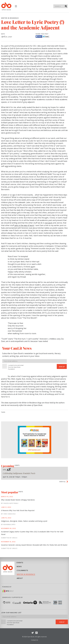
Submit (66, 6)
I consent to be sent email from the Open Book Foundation (16, 367)
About (20, 578)
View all (62, 482)
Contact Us (34, 640)
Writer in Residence (26, 574)
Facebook (37, 633)
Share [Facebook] (39, 37)
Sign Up (62, 367)
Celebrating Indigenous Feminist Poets (19, 473)
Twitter (33, 633)
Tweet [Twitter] (46, 37)
